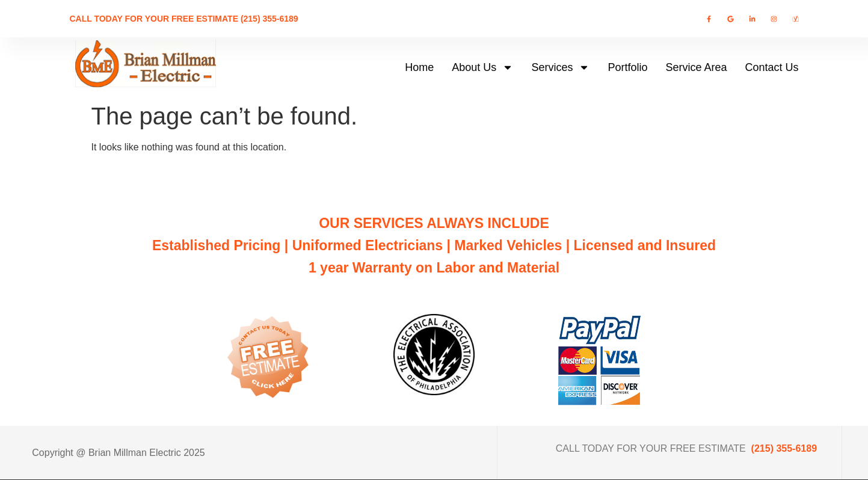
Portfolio (627, 67)
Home (419, 67)
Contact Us (772, 67)
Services (560, 67)
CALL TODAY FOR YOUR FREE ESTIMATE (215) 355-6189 (183, 19)
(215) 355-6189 (784, 448)
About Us (482, 67)
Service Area (696, 67)
